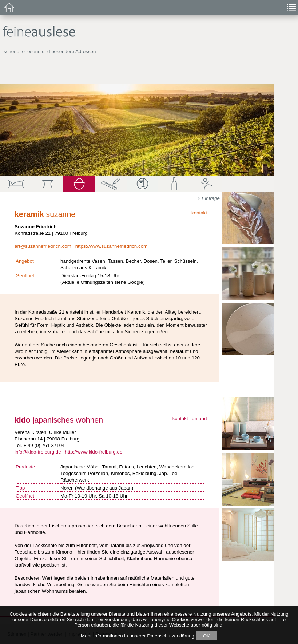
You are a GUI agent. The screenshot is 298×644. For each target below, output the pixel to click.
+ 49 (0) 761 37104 (44, 445)
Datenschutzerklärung (171, 636)
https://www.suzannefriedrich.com (112, 246)
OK (206, 636)
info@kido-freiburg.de (38, 452)
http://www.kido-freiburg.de (94, 452)
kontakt (199, 213)
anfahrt (200, 418)
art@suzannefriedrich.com (43, 246)
